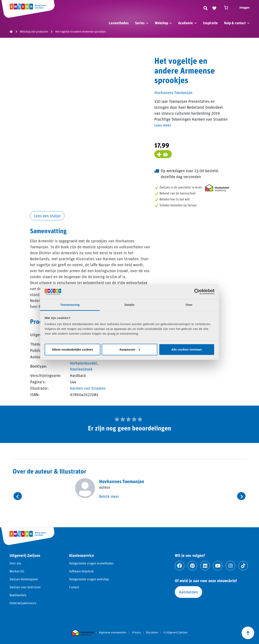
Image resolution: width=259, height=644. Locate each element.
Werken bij (17, 571)
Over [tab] (189, 305)
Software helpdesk (81, 571)
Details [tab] (129, 305)
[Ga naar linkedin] (205, 566)
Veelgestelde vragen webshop (89, 579)
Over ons (15, 563)
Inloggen (244, 7)
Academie (186, 23)
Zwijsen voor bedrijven (25, 587)
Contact (74, 587)
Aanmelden (188, 592)
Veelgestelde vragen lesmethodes (91, 563)
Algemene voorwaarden (113, 632)
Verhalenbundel (83, 363)
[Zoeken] (206, 8)
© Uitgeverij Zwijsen (175, 632)
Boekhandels (18, 595)
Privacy (136, 632)
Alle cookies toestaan (187, 349)
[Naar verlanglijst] (214, 8)
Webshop (161, 23)
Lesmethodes (119, 23)
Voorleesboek (81, 369)
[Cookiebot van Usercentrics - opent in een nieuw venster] (197, 292)
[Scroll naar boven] (248, 633)
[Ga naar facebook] (180, 566)
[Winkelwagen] (228, 8)
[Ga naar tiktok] (243, 566)
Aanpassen (130, 349)
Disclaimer (152, 632)
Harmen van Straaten (88, 388)
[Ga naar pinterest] (192, 566)
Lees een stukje (47, 216)
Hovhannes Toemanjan (173, 92)
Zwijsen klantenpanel (24, 579)
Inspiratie (210, 23)
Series (140, 23)
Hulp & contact (235, 23)
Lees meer (163, 125)
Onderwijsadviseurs (23, 603)
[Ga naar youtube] (218, 566)
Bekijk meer (109, 496)
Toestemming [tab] (70, 305)
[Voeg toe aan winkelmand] (163, 154)
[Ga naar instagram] (230, 566)
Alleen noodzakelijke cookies (72, 349)
